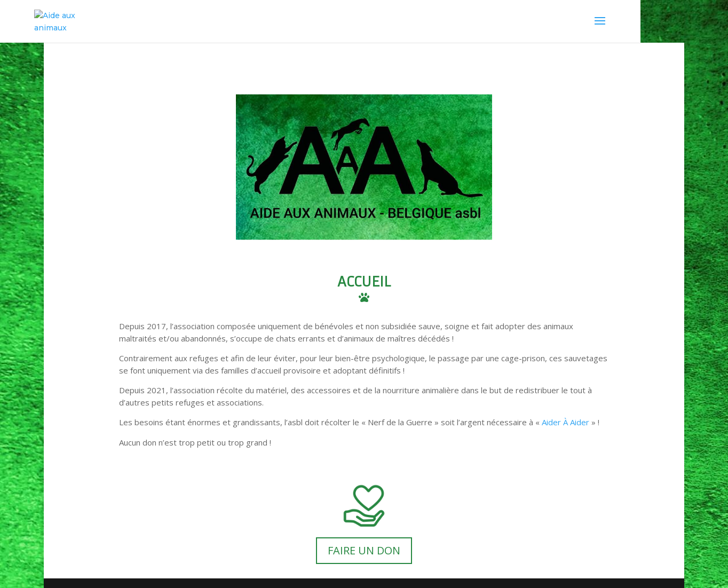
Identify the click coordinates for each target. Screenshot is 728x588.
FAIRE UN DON (364, 550)
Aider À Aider (565, 422)
